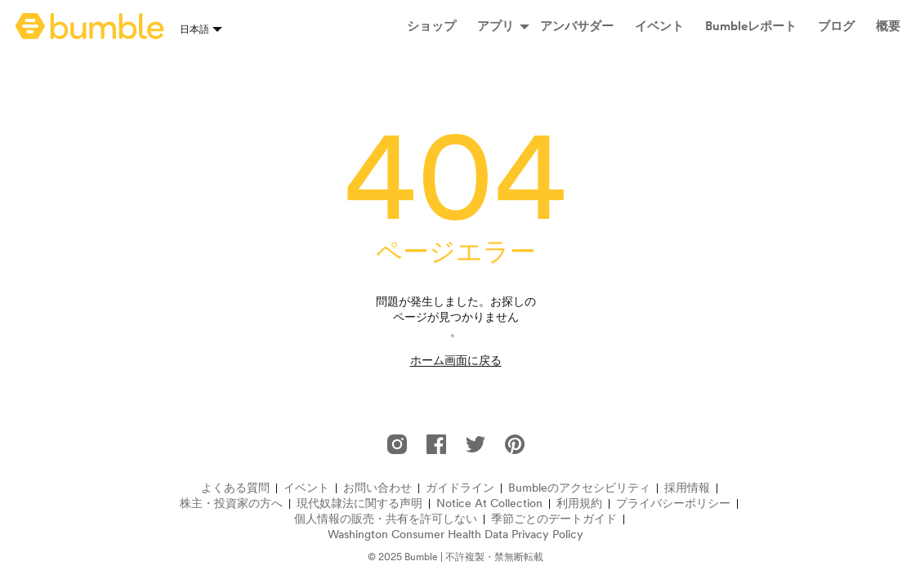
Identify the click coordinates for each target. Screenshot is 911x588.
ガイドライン (460, 488)
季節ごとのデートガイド (554, 519)
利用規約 (579, 503)
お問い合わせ (377, 488)
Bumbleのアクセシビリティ (579, 488)
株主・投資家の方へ (231, 503)
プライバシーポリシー (673, 503)
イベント (306, 488)
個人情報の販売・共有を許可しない (386, 519)
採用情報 (687, 488)
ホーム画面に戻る (456, 360)
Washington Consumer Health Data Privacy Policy (455, 535)
